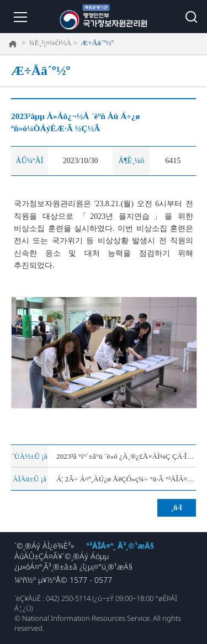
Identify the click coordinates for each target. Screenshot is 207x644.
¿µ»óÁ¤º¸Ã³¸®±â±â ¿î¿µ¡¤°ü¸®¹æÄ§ (73, 567)
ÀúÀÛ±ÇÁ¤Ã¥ (38, 556)
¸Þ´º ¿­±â (19, 17)
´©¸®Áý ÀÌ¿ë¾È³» (44, 546)
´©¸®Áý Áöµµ (86, 556)
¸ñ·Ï (177, 508)
